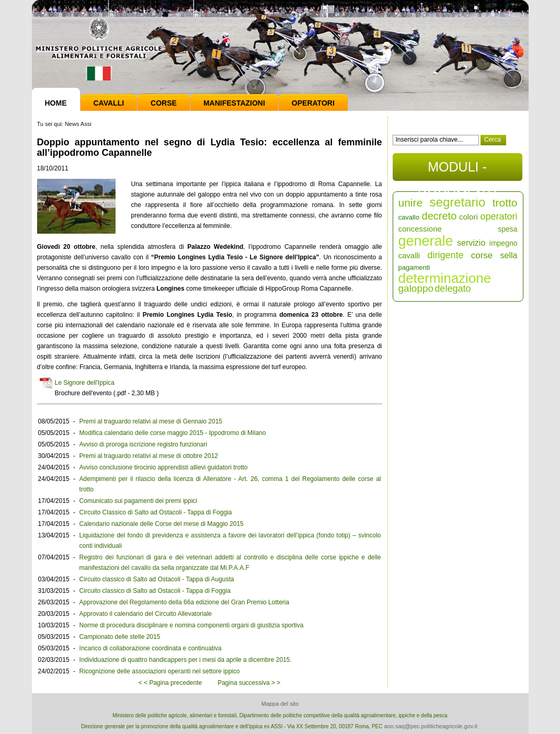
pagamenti (414, 267)
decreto (439, 216)
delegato (453, 289)
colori (468, 217)
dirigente (445, 255)
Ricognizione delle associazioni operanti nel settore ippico (160, 671)
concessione (420, 229)
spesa (507, 229)
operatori (499, 216)
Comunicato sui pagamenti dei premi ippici (138, 501)
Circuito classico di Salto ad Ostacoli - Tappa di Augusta (157, 579)
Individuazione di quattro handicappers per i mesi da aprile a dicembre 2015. (186, 660)
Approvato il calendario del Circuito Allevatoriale (146, 614)
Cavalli (109, 103)
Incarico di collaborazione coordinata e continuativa (151, 648)
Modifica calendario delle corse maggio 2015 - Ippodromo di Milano (173, 433)
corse (482, 255)
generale (426, 241)
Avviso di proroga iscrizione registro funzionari (144, 444)
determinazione (445, 278)
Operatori (313, 103)
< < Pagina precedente (170, 683)
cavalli (409, 255)
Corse (164, 103)
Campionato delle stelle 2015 (120, 637)
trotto (505, 203)
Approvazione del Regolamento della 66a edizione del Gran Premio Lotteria (185, 602)
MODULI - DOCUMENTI (457, 170)
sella (509, 255)
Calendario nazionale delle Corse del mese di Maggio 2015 (162, 524)
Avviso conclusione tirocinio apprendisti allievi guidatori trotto (164, 467)
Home (56, 103)
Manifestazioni (234, 103)
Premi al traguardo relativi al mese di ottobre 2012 (149, 456)
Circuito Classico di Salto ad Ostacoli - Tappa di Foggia (156, 512)
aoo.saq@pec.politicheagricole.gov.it (431, 726)
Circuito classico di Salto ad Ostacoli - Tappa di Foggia (155, 591)
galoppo (416, 288)
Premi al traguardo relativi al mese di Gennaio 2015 (151, 421)
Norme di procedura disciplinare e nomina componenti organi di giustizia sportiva (192, 625)
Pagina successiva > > (249, 683)
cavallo (409, 217)
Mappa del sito (280, 704)
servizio (471, 243)
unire (411, 203)
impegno (504, 243)
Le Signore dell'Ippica (85, 383)
